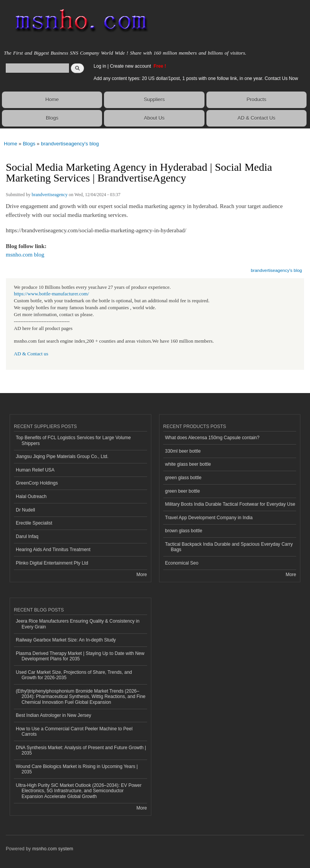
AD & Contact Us (256, 118)
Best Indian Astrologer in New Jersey (54, 715)
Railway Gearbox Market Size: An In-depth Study (66, 640)
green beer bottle (183, 491)
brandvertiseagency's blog (70, 144)
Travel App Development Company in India (209, 518)
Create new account (131, 66)
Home (52, 99)
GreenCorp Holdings (37, 483)
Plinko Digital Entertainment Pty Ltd (52, 563)
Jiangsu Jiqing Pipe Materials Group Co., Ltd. (62, 456)
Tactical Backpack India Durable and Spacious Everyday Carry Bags (229, 547)
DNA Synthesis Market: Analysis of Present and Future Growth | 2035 (81, 750)
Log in (100, 66)
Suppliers (154, 99)
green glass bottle (183, 478)
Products (256, 99)
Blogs (52, 118)
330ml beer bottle (183, 451)
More (142, 575)
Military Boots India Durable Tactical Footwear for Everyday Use (230, 504)
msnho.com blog (25, 255)
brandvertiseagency (49, 195)
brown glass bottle (184, 531)
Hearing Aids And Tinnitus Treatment (53, 550)
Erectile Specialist (34, 523)
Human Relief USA (35, 470)
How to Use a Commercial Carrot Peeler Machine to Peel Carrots (74, 731)
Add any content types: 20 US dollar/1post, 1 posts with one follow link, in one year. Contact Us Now (196, 78)
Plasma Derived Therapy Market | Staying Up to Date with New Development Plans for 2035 (80, 656)
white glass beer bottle (188, 464)
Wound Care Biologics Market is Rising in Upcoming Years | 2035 (77, 769)
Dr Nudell (25, 510)
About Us (154, 118)
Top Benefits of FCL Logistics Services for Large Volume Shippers (73, 440)
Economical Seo (182, 563)
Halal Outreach (31, 496)
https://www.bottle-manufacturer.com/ (51, 294)
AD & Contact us (31, 354)
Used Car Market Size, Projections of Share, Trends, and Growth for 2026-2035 (74, 675)
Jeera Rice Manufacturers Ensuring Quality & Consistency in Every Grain (78, 624)
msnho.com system (53, 849)
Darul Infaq (27, 536)
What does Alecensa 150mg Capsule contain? (212, 438)
